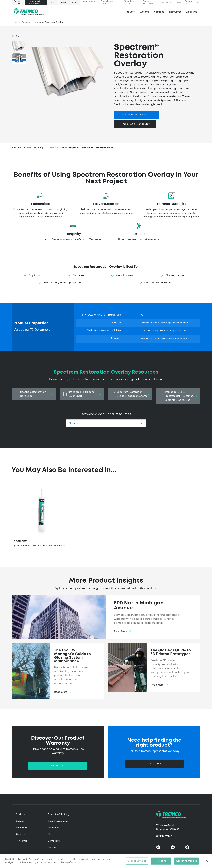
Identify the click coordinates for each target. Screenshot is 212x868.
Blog (179, 2)
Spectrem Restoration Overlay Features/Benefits (130, 394)
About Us (192, 12)
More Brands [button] (89, 2)
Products (129, 12)
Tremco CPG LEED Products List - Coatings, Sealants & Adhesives (178, 396)
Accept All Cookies (186, 861)
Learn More (58, 766)
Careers (52, 848)
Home (14, 22)
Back (18, 36)
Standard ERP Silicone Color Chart (82, 394)
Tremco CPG (18, 2)
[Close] (207, 861)
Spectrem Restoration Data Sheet (34, 394)
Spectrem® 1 (42, 514)
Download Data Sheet (134, 115)
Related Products (104, 148)
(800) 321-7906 (167, 836)
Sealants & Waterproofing (36, 2)
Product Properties (70, 148)
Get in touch (154, 764)
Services (20, 821)
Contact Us (189, 2)
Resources (175, 12)
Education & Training (129, 2)
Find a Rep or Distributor (107, 2)
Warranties (167, 2)
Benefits (54, 148)
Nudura (75, 2)
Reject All (161, 861)
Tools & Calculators (149, 2)
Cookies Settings (137, 861)
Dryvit (64, 2)
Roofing (53, 2)
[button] (198, 3)
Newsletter (21, 841)
